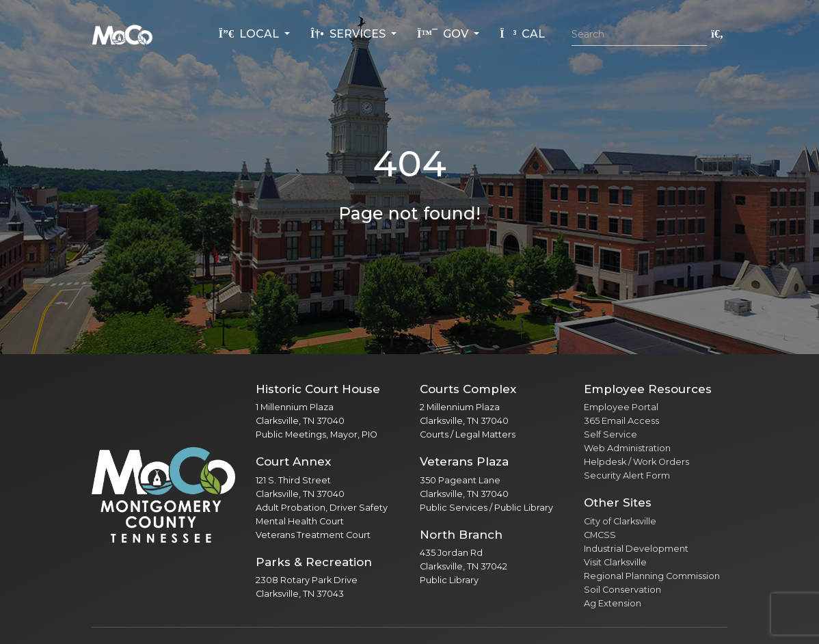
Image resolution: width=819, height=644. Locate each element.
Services (349, 34)
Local (250, 34)
